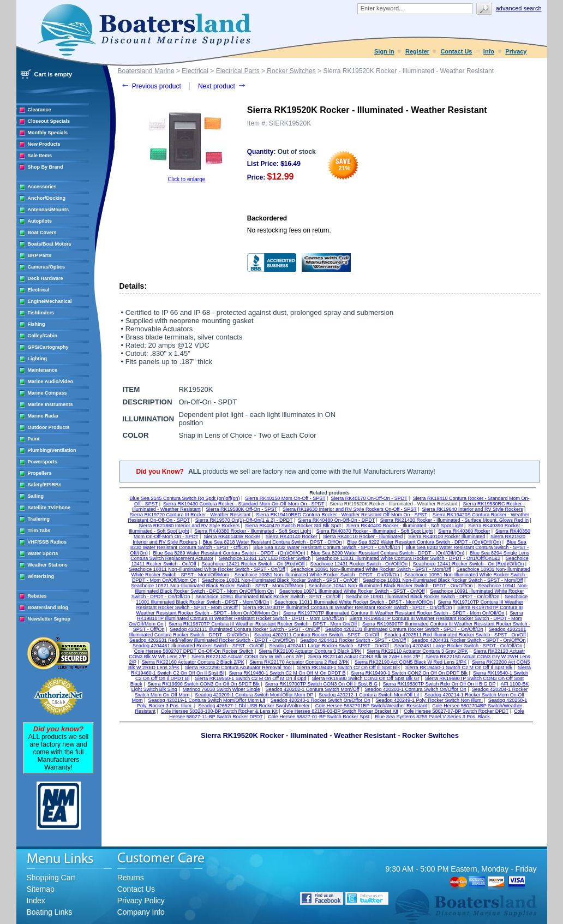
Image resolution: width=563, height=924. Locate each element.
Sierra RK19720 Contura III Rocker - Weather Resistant (190, 515)
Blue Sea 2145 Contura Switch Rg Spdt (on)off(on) (184, 498)
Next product (222, 86)
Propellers (40, 473)
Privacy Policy (141, 901)
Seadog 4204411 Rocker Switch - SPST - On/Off (353, 640)
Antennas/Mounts (49, 210)
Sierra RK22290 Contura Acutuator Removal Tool (238, 667)
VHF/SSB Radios (47, 542)
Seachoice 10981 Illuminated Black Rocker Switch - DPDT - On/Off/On (423, 597)
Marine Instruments (50, 404)
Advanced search (519, 8)
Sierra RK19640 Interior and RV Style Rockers (473, 509)
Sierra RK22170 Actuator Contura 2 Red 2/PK (300, 662)
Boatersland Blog (48, 607)
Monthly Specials (48, 133)
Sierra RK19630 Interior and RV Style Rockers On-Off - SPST (350, 509)
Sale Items (40, 156)
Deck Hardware (46, 278)
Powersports (43, 462)
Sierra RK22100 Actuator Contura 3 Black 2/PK (310, 651)
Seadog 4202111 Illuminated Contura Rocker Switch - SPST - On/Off (245, 629)
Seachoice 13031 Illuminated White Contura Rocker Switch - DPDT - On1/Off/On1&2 (408, 558)
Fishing (37, 324)
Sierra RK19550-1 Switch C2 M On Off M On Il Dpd (250, 678)
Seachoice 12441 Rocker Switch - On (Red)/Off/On (468, 564)
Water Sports (43, 553)
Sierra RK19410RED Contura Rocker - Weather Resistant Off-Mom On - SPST (342, 515)
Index (36, 901)
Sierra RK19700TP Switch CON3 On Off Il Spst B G (321, 684)
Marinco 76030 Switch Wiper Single (221, 689)
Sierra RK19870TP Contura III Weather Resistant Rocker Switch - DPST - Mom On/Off (263, 624)
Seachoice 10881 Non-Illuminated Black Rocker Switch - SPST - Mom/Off (443, 580)
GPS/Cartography (48, 347)
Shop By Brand (46, 167)
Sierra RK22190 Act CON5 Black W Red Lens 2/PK (411, 662)
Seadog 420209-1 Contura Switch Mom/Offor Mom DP (254, 695)
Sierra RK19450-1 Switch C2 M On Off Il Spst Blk (459, 667)
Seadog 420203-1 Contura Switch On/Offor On (415, 689)
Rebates (37, 596)
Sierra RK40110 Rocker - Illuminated (363, 536)
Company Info (141, 912)
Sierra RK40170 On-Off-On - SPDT (369, 498)
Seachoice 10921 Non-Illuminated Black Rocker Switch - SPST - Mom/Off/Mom (217, 586)
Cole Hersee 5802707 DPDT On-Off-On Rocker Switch (194, 651)
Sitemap (41, 889)
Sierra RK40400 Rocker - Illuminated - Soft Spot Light (405, 526)
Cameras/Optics (47, 267)
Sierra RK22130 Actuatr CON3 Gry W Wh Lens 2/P (247, 657)
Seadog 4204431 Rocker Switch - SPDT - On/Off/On (468, 640)
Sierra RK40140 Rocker (292, 536)
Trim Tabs (39, 530)
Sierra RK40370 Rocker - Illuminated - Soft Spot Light (375, 531)
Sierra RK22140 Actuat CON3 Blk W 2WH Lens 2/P (364, 657)
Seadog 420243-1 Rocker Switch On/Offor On (321, 700)
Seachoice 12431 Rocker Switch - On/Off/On (358, 564)
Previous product (151, 86)
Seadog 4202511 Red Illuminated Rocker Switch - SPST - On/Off (455, 635)
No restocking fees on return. (289, 230)
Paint (34, 439)
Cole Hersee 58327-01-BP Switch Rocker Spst (319, 717)
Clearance (40, 110)
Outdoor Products (49, 427)
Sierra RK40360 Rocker (464, 531)
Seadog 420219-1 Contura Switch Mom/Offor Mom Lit (206, 700)
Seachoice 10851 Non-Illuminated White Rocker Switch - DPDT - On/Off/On (317, 575)
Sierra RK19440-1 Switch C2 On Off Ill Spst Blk (349, 667)
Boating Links (50, 912)
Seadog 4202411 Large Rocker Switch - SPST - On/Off (329, 646)
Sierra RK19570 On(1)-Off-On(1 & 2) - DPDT (244, 520)
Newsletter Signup (49, 619)
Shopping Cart (51, 878)
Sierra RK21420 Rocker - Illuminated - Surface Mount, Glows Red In (454, 520)
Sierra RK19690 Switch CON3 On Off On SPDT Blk (204, 684)
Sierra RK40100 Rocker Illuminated (447, 536)
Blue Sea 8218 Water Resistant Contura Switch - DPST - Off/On (272, 542)
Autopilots (40, 221)
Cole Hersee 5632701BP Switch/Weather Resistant (371, 706)
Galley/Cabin (43, 336)
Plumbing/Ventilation (52, 450)
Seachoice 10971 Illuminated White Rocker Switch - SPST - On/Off (352, 591)
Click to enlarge (186, 179)
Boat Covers (42, 233)
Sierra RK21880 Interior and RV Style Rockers (189, 526)
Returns (131, 878)
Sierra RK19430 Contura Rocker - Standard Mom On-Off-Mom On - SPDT (244, 504)
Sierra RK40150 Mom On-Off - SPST (285, 498)
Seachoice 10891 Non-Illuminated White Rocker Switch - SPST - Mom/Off (370, 569)
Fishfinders (41, 313)
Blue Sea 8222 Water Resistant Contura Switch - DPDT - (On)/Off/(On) (424, 542)
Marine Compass (47, 393)
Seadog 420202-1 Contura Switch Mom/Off (313, 689)
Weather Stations (48, 565)
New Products (44, 144)
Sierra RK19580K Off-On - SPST (241, 509)
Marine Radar (43, 416)
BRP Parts (40, 255)
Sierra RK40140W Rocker (232, 536)
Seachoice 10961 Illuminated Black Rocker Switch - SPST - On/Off (268, 597)
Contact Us (456, 51)
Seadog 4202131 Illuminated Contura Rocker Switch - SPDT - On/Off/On (404, 629)
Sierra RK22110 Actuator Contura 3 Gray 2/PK (417, 651)
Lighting (38, 359)
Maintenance (43, 370)
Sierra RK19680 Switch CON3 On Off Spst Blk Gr (365, 678)
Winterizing (41, 576)
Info (489, 51)
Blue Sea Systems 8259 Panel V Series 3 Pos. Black (432, 717)
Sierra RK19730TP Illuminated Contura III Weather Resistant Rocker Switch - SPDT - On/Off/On (347, 607)
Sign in (384, 51)
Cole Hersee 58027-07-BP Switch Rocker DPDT (456, 711)
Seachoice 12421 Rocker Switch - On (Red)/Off (253, 564)
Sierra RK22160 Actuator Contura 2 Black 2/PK (193, 662)
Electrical (39, 290)
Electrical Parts (238, 71)
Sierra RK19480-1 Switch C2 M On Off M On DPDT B (288, 673)
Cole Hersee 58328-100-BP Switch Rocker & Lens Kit (219, 711)
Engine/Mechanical (50, 301)
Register (417, 51)
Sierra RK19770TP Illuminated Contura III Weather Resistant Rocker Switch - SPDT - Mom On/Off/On (394, 613)
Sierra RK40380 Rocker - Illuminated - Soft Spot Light (253, 531)
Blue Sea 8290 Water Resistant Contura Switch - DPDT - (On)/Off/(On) (387, 553)
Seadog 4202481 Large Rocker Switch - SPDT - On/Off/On (459, 646)
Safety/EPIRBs (45, 485)
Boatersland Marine (146, 71)
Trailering (39, 519)
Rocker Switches (291, 71)
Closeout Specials (49, 121)
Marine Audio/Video (51, 381)
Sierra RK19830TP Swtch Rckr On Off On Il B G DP (439, 684)
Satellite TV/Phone (49, 508)
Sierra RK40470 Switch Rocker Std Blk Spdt (293, 526)
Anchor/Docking (47, 198)
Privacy (516, 51)
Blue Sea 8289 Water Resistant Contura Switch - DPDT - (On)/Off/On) (229, 553)
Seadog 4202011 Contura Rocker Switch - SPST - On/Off (317, 635)
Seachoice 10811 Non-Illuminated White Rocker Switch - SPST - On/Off (207, 569)
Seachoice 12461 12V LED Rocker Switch (265, 558)
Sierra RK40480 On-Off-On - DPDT (336, 520)
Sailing (36, 496)
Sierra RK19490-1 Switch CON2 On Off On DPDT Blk (409, 673)
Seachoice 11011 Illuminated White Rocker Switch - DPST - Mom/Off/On (354, 602)
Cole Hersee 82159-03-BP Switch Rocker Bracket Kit (341, 711)
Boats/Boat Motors (50, 244)
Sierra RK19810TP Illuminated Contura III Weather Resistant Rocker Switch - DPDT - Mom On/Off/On (330, 616)
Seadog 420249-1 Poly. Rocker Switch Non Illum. (429, 700)
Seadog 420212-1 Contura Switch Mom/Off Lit (369, 695)
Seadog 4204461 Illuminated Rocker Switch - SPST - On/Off (198, 646)
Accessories (42, 187)
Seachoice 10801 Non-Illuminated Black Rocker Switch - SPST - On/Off (280, 580)
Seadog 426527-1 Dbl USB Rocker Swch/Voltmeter (254, 706)
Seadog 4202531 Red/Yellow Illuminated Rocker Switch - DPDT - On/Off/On (212, 640)
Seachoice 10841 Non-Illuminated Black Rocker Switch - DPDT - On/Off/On (391, 586)
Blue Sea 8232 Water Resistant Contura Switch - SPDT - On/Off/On (327, 547)
